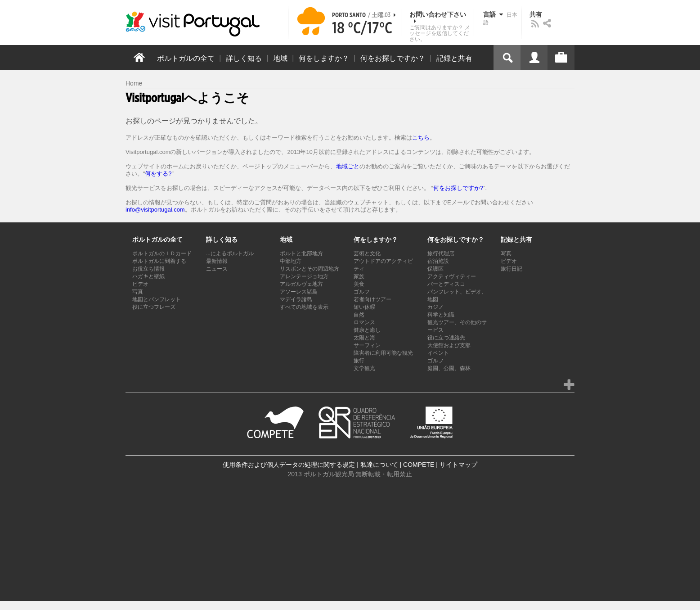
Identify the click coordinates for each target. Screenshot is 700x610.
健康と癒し (367, 330)
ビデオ (140, 284)
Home (134, 83)
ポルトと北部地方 (301, 253)
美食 (359, 284)
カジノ (435, 307)
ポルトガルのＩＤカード (162, 253)
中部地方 (291, 261)
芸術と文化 (367, 253)
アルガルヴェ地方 (301, 284)
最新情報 (217, 261)
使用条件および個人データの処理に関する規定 (289, 465)
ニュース (217, 269)
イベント (438, 353)
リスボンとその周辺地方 (310, 269)
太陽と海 (364, 338)
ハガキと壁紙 (148, 276)
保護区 (435, 269)
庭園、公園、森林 (449, 368)
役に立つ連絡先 (446, 338)
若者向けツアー (372, 299)
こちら (421, 138)
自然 (359, 315)
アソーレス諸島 (299, 292)
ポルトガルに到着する (159, 261)
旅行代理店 (441, 253)
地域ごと (348, 166)
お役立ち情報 (148, 269)
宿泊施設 (438, 261)
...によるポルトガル (230, 253)
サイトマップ (458, 465)
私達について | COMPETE (397, 465)
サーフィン (367, 345)
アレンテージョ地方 (304, 276)
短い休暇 (364, 307)
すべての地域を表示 (304, 307)
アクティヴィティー (452, 276)
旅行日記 (512, 269)
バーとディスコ (446, 284)
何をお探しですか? (458, 188)
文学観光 (364, 368)
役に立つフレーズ (154, 307)
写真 (138, 292)
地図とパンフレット (157, 299)
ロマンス (364, 322)
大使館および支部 (449, 345)
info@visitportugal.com (155, 210)
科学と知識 (441, 315)
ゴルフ (362, 292)
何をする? (158, 174)
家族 (359, 276)
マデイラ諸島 (296, 299)
